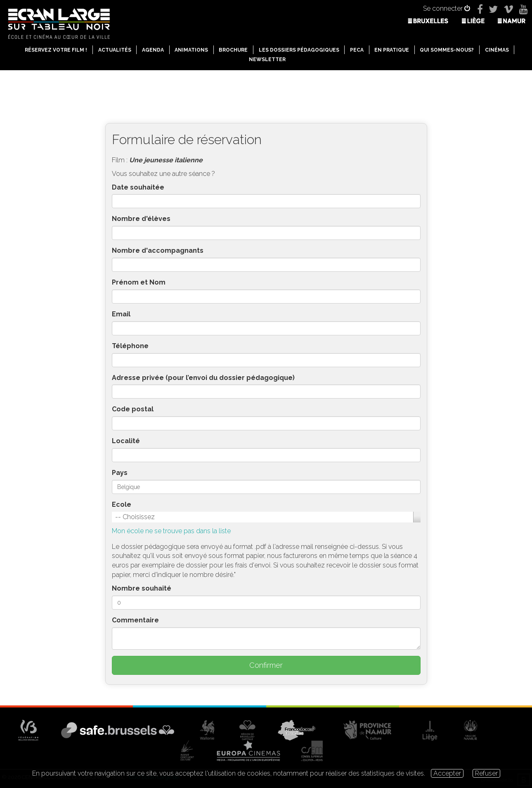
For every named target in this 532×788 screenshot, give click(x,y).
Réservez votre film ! (56, 50)
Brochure (233, 50)
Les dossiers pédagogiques (299, 50)
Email (121, 314)
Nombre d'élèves (141, 219)
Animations (191, 50)
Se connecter (447, 8)
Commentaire (135, 620)
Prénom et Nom (139, 282)
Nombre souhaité (142, 588)
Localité (126, 441)
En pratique (392, 50)
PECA (357, 50)
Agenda (153, 50)
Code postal (133, 409)
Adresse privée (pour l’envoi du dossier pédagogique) (203, 378)
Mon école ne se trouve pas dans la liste (171, 531)
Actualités (115, 50)
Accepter (447, 773)
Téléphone (130, 346)
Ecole (122, 504)
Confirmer (266, 665)
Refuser (486, 773)
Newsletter (267, 59)
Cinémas (497, 50)
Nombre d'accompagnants (158, 250)
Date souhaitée (138, 187)
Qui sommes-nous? (447, 50)
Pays (120, 473)
